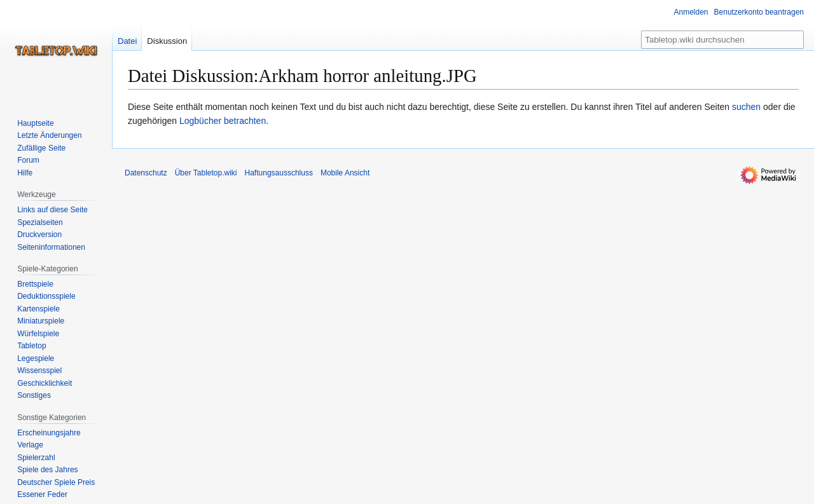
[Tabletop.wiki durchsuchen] (722, 40)
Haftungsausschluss (279, 173)
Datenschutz (146, 173)
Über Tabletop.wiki (206, 173)
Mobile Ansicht (345, 173)
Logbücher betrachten (223, 121)
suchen (746, 107)
